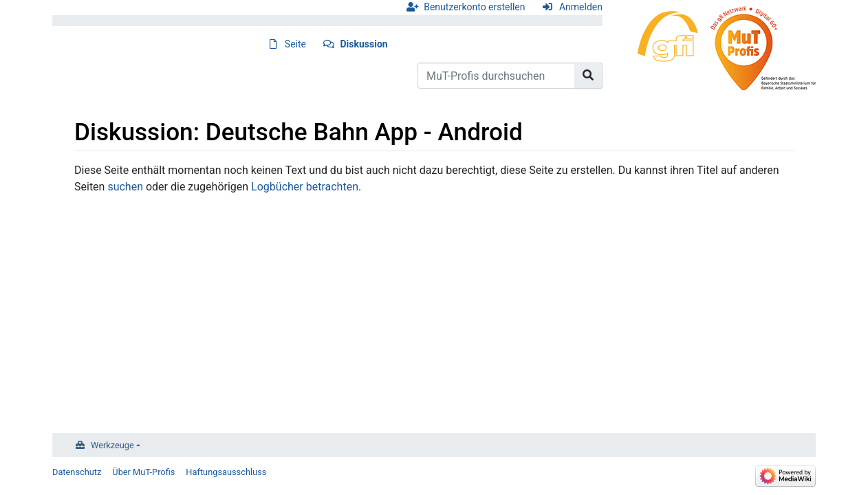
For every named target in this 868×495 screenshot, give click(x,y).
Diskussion (364, 44)
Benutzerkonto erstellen (474, 7)
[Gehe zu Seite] (588, 76)
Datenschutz (77, 472)
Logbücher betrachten (305, 187)
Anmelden (581, 7)
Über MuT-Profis (143, 472)
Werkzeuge (112, 445)
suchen (125, 187)
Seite (295, 44)
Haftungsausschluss (226, 472)
